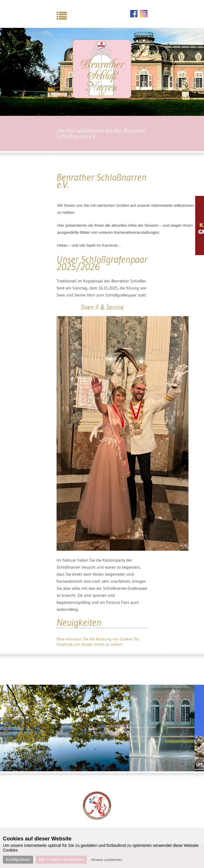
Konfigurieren (18, 859)
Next (145, 798)
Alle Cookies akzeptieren (61, 859)
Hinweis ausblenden (107, 860)
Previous (49, 798)
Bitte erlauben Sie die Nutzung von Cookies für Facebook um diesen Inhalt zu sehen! (98, 642)
